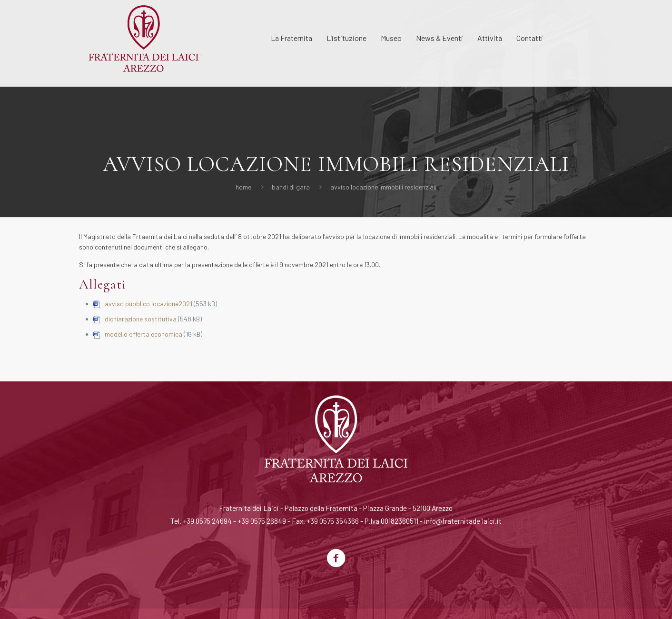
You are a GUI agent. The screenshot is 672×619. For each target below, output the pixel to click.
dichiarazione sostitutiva (141, 319)
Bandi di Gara (291, 187)
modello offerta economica (143, 334)
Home (243, 187)
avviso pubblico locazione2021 (148, 304)
